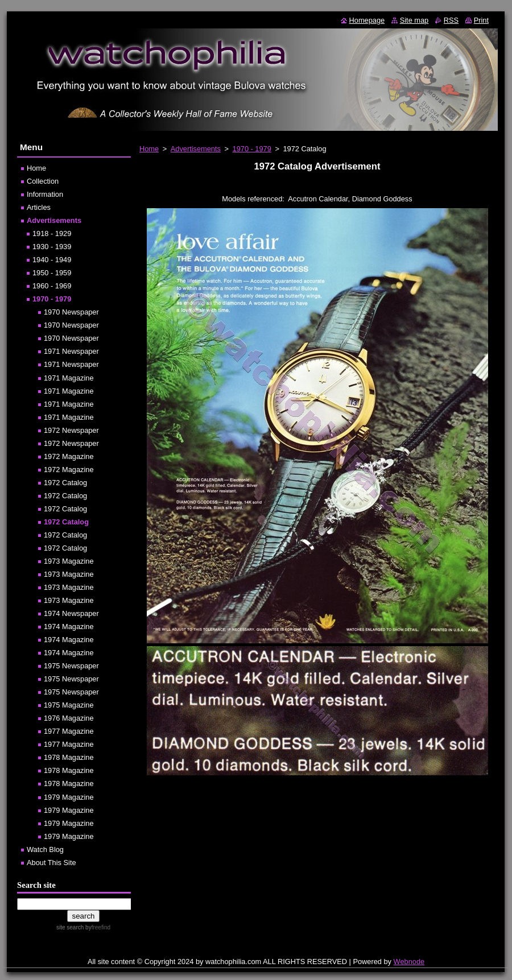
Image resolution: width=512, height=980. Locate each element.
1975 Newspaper (71, 666)
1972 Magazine (69, 456)
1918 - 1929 (52, 233)
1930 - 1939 (52, 247)
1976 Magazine (69, 718)
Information (45, 194)
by (97, 927)
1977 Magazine (69, 731)
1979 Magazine (69, 797)
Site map (414, 20)
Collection (43, 181)
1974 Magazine (69, 627)
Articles (39, 207)
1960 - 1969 (52, 286)
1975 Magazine (69, 705)
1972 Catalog (65, 483)
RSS (451, 20)
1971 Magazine (69, 378)
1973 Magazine (69, 561)
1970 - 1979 (252, 149)
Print (481, 20)
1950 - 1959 (52, 273)
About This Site (51, 863)
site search (70, 927)
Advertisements (196, 149)
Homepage (367, 20)
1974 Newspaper (71, 613)
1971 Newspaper (71, 351)
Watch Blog (45, 849)
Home (149, 149)
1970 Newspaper (71, 312)
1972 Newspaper (71, 430)
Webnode (409, 962)
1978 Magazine (69, 757)
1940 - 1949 (52, 260)
